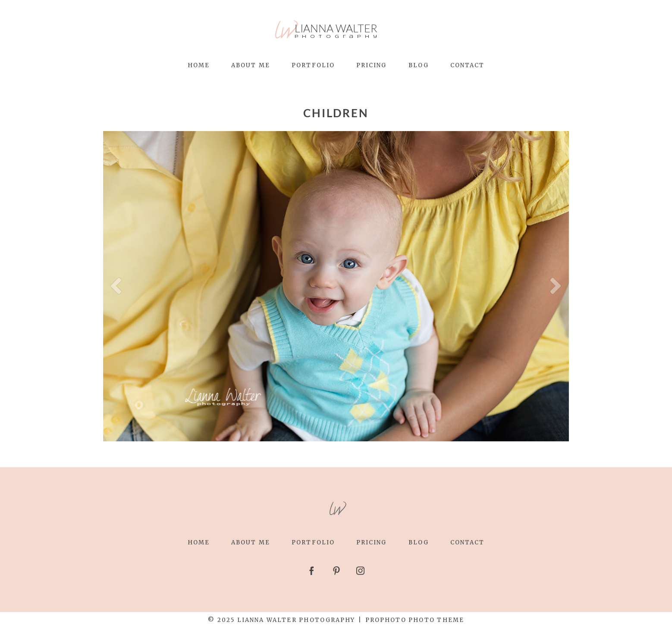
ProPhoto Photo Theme (415, 620)
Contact (468, 65)
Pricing (372, 65)
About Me (251, 65)
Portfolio (313, 65)
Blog (419, 65)
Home (199, 65)
